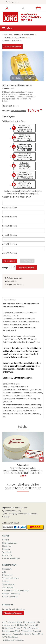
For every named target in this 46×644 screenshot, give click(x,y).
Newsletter (7, 546)
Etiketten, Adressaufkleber (14, 37)
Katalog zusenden (10, 543)
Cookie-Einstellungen (11, 558)
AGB (4, 572)
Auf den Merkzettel (14, 278)
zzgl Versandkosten (19, 111)
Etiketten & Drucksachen (24, 34)
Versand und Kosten (11, 578)
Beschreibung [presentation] (10, 300)
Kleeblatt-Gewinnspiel (11, 594)
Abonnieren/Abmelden (13, 613)
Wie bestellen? (8, 587)
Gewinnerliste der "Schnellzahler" (16, 590)
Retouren (6, 549)
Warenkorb (7, 552)
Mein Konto (7, 555)
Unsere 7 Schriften (10, 597)
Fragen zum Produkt (15, 284)
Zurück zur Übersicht (12, 47)
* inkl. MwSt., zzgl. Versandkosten (13, 640)
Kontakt (6, 540)
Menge (5, 267)
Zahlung (6, 581)
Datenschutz (7, 575)
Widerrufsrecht (8, 584)
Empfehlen (10, 281)
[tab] (23, 300)
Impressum (7, 569)
